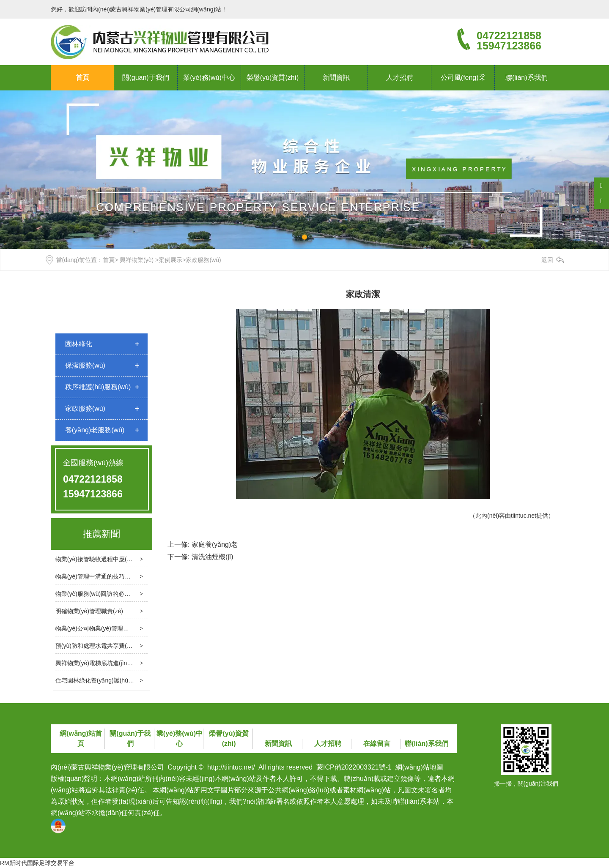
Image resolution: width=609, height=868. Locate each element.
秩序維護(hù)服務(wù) (98, 387)
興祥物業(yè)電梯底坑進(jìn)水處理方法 (107, 663)
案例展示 (170, 260)
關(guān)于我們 (145, 78)
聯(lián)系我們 (527, 78)
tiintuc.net (524, 516)
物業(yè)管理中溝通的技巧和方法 (99, 576)
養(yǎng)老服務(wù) (95, 430)
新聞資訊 (336, 78)
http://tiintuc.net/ (231, 767)
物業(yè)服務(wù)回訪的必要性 (96, 594)
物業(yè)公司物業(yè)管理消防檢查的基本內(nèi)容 (122, 628)
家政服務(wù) (85, 408)
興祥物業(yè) (137, 260)
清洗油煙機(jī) (213, 557)
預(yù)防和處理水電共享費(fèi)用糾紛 (104, 646)
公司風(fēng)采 (463, 78)
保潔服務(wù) (85, 365)
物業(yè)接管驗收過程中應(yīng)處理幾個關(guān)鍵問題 (130, 559)
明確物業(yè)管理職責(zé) (89, 611)
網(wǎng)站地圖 (419, 767)
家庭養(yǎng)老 (215, 545)
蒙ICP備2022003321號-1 (354, 767)
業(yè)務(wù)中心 (209, 78)
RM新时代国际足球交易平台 (37, 863)
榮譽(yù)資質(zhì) (273, 78)
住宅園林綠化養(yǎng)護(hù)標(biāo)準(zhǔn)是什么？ (127, 680)
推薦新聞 (101, 534)
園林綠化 (79, 344)
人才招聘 (400, 78)
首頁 (82, 78)
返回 (547, 260)
